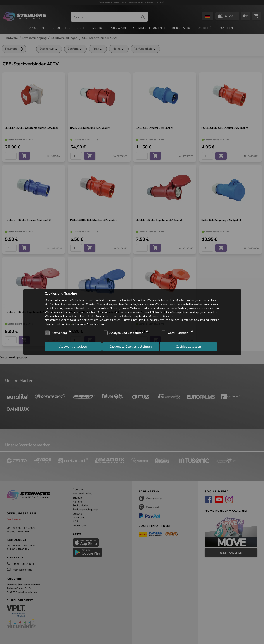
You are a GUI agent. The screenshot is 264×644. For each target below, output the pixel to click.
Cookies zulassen (188, 347)
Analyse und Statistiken (126, 333)
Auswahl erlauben (73, 347)
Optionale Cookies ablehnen (131, 347)
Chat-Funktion (178, 333)
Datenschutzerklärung (125, 316)
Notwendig (59, 333)
